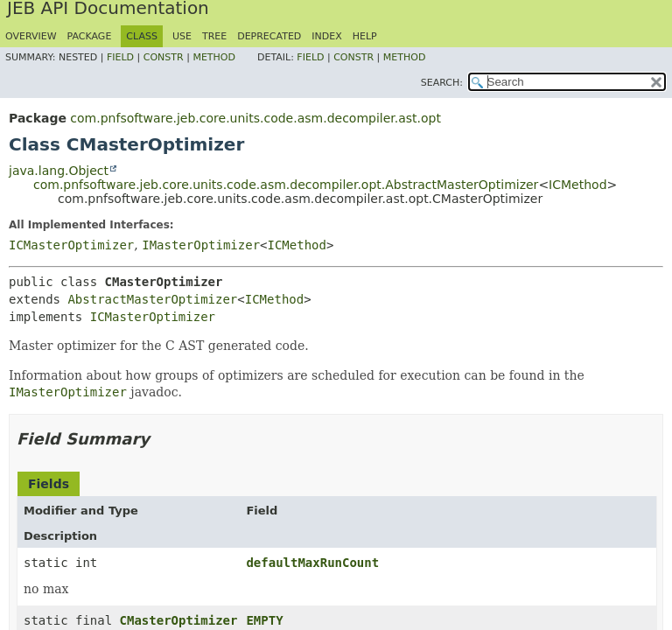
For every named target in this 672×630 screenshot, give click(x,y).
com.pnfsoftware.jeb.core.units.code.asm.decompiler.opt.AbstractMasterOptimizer (286, 185)
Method (214, 57)
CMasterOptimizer (179, 620)
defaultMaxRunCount (312, 563)
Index (326, 36)
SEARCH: (442, 83)
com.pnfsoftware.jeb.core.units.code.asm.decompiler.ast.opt (255, 118)
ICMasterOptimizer (71, 245)
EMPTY (264, 620)
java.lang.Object (59, 171)
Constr (164, 57)
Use (182, 36)
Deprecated (269, 36)
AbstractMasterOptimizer (152, 299)
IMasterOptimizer (201, 245)
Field (120, 57)
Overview (31, 36)
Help (365, 36)
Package (90, 36)
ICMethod (577, 185)
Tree (214, 36)
